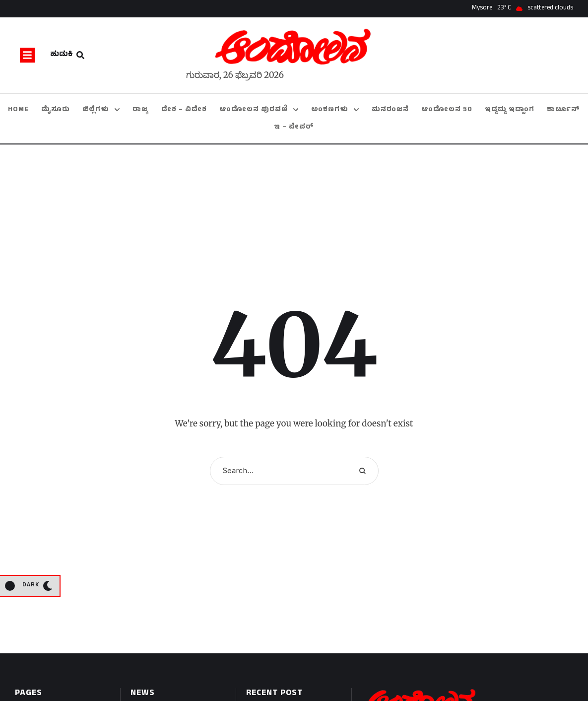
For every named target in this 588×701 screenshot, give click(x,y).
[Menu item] (18, 110)
